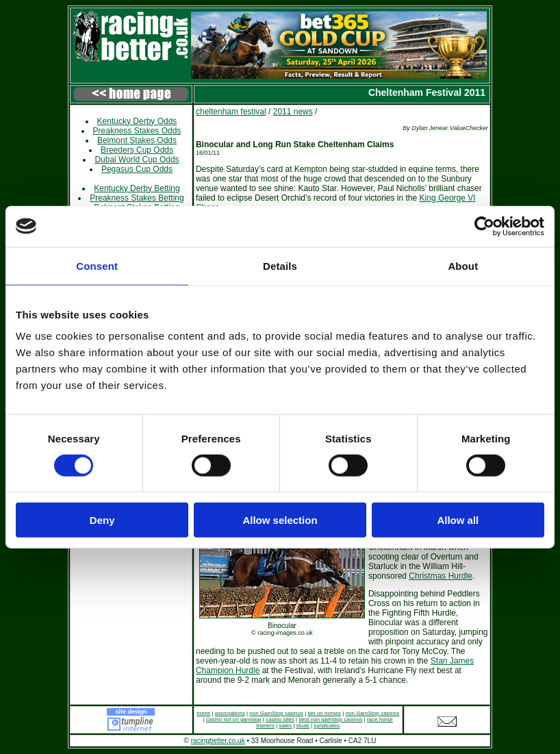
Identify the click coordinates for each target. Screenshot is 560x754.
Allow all (458, 520)
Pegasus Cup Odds (137, 169)
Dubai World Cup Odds (137, 160)
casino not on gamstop (234, 719)
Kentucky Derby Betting (137, 188)
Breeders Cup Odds (137, 150)
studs (303, 726)
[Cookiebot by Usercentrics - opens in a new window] (484, 226)
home (203, 713)
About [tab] (463, 265)
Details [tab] (280, 265)
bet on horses (324, 713)
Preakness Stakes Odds (137, 131)
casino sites (280, 719)
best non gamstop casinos (330, 719)
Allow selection (280, 520)
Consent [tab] (97, 265)
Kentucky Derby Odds (137, 121)
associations (230, 713)
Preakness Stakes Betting (137, 198)
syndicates (327, 726)
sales (286, 726)
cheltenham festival (231, 112)
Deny (102, 520)
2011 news (293, 112)
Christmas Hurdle (441, 576)
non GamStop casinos (276, 713)
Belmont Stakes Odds (137, 140)
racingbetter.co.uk (218, 741)
